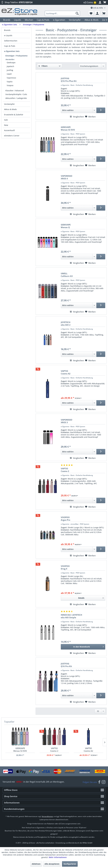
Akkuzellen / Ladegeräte (16, 98)
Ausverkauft (9, 130)
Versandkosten (47, 816)
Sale (6, 120)
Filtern (43, 66)
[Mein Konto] (97, 13)
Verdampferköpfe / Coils (16, 94)
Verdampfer (9, 104)
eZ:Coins (90, 2)
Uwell (9, 74)
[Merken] (90, 117)
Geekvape (11, 63)
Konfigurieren (70, 864)
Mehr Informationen (58, 857)
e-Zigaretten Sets (12, 51)
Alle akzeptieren (52, 864)
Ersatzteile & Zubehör (14, 115)
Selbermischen (11, 41)
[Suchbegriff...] (62, 13)
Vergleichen (77, 117)
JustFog (10, 70)
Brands (7, 30)
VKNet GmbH (87, 843)
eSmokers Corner (12, 136)
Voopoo (10, 85)
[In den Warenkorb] (83, 647)
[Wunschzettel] (91, 13)
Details (91, 598)
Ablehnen (36, 864)
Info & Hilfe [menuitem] (97, 8)
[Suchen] (77, 13)
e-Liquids (8, 35)
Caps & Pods (10, 46)
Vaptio (10, 82)
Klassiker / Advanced (15, 91)
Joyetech (10, 66)
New (6, 125)
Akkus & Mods (10, 109)
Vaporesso (11, 78)
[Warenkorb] (104, 13)
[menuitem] (90, 2)
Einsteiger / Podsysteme (16, 56)
